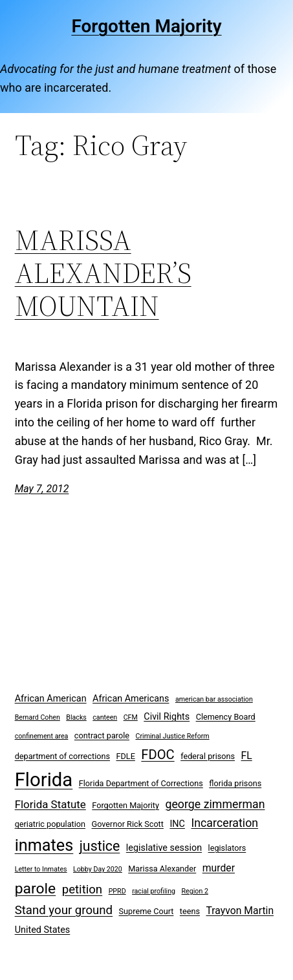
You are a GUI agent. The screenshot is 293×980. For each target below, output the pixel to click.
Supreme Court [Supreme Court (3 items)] (146, 911)
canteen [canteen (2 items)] (105, 717)
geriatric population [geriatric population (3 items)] (50, 824)
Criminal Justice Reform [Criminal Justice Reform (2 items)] (173, 736)
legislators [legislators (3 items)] (227, 848)
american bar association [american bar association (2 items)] (214, 699)
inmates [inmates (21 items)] (44, 845)
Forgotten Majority (146, 26)
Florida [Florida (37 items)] (44, 780)
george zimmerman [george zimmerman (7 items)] (215, 804)
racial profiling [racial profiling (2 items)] (154, 891)
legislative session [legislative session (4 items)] (164, 848)
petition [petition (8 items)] (82, 890)
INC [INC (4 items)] (177, 824)
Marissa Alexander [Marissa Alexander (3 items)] (162, 869)
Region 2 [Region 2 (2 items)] (195, 891)
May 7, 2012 (42, 489)
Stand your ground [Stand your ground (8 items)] (64, 910)
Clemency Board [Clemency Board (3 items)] (226, 717)
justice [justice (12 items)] (100, 846)
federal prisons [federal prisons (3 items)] (208, 756)
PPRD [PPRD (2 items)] (117, 891)
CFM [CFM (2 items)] (131, 717)
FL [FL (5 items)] (247, 756)
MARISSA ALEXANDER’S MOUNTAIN (103, 273)
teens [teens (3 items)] (190, 911)
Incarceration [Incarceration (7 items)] (224, 823)
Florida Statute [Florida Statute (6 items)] (50, 804)
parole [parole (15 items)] (36, 889)
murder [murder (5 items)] (219, 868)
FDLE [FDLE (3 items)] (125, 756)
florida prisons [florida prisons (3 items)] (235, 783)
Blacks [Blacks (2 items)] (76, 717)
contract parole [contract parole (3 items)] (102, 735)
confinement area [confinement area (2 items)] (42, 736)
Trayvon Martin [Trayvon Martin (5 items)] (240, 911)
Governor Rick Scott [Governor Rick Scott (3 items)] (128, 824)
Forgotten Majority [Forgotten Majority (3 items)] (125, 805)
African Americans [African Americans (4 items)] (131, 699)
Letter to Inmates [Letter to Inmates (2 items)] (41, 869)
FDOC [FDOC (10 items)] (157, 755)
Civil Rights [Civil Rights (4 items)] (167, 717)
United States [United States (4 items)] (43, 930)
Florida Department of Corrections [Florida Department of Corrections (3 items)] (141, 783)
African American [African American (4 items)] (51, 699)
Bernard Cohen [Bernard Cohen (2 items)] (38, 717)
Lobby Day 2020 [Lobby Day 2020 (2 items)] (98, 869)
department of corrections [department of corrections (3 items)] (62, 756)
